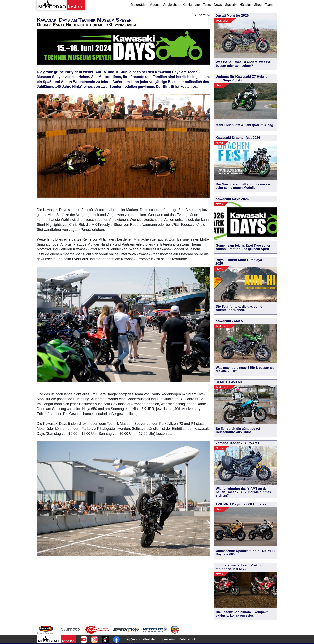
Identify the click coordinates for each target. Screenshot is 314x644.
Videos (155, 5)
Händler (245, 5)
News (218, 5)
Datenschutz (188, 639)
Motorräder (139, 5)
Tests (207, 5)
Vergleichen (171, 5)
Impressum (167, 639)
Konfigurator (191, 5)
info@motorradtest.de (139, 639)
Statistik (231, 5)
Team (269, 5)
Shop (258, 5)
